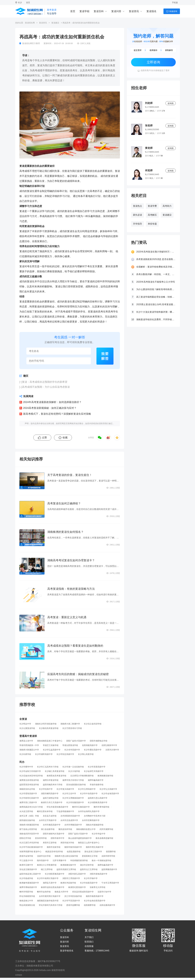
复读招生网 (30, 23)
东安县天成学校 (50, 816)
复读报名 (151, 11)
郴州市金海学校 (44, 892)
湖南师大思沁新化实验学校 (66, 856)
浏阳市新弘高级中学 (77, 874)
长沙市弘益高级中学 (52, 750)
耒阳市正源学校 (50, 843)
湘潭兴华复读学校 (51, 780)
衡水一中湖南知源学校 (101, 860)
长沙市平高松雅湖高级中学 (31, 847)
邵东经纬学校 (41, 838)
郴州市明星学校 (26, 892)
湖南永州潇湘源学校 (95, 825)
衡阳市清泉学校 (54, 847)
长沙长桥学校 (25, 754)
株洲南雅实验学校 (105, 776)
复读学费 (152, 206)
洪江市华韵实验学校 (73, 896)
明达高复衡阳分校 (27, 905)
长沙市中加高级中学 (89, 794)
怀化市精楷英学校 (27, 896)
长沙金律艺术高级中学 (94, 771)
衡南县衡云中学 (26, 901)
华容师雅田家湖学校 (79, 860)
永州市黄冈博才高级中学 (50, 896)
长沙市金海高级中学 (110, 794)
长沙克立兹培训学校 (93, 724)
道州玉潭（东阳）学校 (29, 816)
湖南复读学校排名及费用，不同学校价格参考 (156, 319)
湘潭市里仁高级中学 (28, 802)
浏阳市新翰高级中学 (99, 874)
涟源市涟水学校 (44, 856)
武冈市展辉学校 (106, 829)
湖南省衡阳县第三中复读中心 (50, 741)
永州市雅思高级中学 (52, 825)
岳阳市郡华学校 (108, 856)
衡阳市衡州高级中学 (73, 847)
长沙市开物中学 (91, 878)
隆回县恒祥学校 (65, 829)
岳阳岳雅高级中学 (107, 905)
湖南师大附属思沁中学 (29, 750)
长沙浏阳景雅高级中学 (55, 874)
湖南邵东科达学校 (27, 789)
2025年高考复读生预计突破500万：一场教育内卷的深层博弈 (156, 252)
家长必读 (137, 215)
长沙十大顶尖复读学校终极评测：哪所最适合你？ (156, 312)
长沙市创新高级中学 (89, 883)
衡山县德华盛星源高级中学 (80, 838)
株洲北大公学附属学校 (47, 865)
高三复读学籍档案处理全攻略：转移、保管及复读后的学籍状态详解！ (156, 297)
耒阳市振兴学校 (67, 843)
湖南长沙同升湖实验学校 (46, 724)
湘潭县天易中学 (50, 883)
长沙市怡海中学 (46, 789)
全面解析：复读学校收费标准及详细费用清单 (156, 267)
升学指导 (137, 224)
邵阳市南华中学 (58, 838)
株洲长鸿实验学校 (68, 883)
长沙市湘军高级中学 (44, 754)
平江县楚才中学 (26, 860)
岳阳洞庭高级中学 (90, 745)
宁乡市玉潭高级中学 (110, 883)
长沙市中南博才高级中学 (48, 878)
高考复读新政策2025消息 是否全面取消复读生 (156, 259)
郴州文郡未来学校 (45, 811)
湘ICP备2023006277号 (49, 961)
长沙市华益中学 (99, 834)
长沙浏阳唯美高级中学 (98, 802)
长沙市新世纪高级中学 (29, 798)
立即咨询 (153, 62)
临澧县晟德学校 (74, 852)
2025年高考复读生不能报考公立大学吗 (155, 282)
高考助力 (167, 206)
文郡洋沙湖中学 (112, 750)
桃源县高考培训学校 (54, 852)
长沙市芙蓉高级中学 (97, 767)
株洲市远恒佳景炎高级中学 (53, 887)
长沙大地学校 (74, 771)
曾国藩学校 (111, 852)
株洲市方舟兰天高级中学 (52, 802)
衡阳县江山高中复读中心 (89, 843)
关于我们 (89, 937)
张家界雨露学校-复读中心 (30, 852)
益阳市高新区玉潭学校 (66, 869)
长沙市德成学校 (26, 878)
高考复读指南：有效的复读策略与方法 (71, 589)
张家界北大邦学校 (98, 887)
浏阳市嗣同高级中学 (50, 794)
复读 (67, 171)
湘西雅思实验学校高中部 (48, 901)
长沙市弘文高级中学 (108, 789)
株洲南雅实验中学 (68, 865)
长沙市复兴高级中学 (65, 789)
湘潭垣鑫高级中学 (105, 865)
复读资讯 (134, 11)
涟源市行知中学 (104, 892)
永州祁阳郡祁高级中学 (70, 816)
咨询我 (171, 103)
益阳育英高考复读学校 (29, 785)
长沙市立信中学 (69, 794)
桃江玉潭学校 (47, 869)
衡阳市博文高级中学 (95, 847)
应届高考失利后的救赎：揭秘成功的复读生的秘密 (78, 674)
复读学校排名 (67, 951)
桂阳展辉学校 (90, 905)
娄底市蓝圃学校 (73, 905)
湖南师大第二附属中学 (70, 724)
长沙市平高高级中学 (71, 901)
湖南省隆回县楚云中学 (86, 829)
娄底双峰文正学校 (90, 856)
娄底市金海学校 (26, 856)
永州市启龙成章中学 (69, 820)
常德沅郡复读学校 (70, 745)
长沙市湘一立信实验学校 (73, 767)
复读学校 (84, 11)
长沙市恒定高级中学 (65, 754)
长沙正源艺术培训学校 (29, 843)
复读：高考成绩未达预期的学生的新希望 (45, 382)
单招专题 (152, 224)
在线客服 (89, 946)
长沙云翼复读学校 (27, 728)
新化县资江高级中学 (93, 852)
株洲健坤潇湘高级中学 (29, 883)
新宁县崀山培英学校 (28, 829)
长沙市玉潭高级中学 (87, 789)
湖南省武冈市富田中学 (29, 834)
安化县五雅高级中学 (28, 869)
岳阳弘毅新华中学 (109, 745)
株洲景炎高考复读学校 (57, 776)
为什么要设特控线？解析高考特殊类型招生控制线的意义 (156, 289)
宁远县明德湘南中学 (65, 811)
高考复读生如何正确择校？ (64, 503)
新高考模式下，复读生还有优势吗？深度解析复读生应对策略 (57, 414)
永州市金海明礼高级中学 (89, 811)
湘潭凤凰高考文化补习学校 (31, 807)
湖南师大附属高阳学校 (29, 825)
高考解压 (152, 215)
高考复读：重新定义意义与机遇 (67, 617)
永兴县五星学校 (26, 811)
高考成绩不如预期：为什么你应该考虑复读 (46, 387)
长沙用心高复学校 (86, 754)
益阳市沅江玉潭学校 (89, 869)
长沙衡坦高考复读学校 (49, 728)
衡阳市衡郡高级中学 (95, 896)
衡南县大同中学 (61, 892)
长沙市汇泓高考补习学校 (48, 767)
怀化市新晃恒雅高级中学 (58, 807)
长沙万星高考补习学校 (72, 728)
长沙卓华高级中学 (72, 750)
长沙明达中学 (25, 724)
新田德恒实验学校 (27, 820)
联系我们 (89, 942)
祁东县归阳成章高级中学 (83, 892)
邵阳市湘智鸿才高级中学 (54, 834)
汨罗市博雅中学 (59, 860)
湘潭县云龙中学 (26, 741)
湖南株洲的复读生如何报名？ (65, 532)
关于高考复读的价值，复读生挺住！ (70, 475)
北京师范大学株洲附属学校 (82, 776)
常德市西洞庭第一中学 (29, 745)
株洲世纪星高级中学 (77, 887)
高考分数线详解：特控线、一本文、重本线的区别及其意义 (156, 274)
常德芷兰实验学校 (51, 745)
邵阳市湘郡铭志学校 (99, 741)
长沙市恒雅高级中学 (75, 802)
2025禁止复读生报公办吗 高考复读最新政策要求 (156, 304)
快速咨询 (173, 11)
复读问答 (116, 11)
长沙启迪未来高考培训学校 (31, 776)
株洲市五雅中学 (26, 865)
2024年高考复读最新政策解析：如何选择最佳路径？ (52, 402)
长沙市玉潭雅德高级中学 (73, 798)
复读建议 (55, 23)
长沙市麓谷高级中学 (93, 750)
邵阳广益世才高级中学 (76, 741)
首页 (28, 3)
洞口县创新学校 (48, 829)
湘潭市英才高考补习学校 (73, 780)
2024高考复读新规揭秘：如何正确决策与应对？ (50, 408)
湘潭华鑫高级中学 (96, 780)
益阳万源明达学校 (51, 798)
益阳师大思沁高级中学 (98, 798)
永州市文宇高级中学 (48, 820)
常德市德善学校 (97, 785)
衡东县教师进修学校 (104, 838)
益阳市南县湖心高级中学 (30, 874)
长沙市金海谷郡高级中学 (95, 901)
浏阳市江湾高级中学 (71, 878)
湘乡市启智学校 (87, 865)
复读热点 (137, 206)
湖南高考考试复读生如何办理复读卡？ (71, 560)
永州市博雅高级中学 (73, 825)
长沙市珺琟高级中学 (28, 794)
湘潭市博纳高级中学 (28, 887)
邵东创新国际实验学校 (76, 785)
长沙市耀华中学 (26, 767)
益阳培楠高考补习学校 (53, 785)
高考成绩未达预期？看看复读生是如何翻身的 (75, 646)
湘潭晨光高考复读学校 (29, 780)
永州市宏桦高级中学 (91, 820)
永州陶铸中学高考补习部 (95, 816)
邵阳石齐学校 (25, 838)
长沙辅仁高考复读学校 (55, 771)
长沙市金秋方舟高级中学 (30, 771)
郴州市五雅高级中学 (81, 807)
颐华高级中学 (43, 860)
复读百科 (99, 11)
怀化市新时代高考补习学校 (51, 905)
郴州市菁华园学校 (101, 807)
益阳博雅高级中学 (109, 869)
